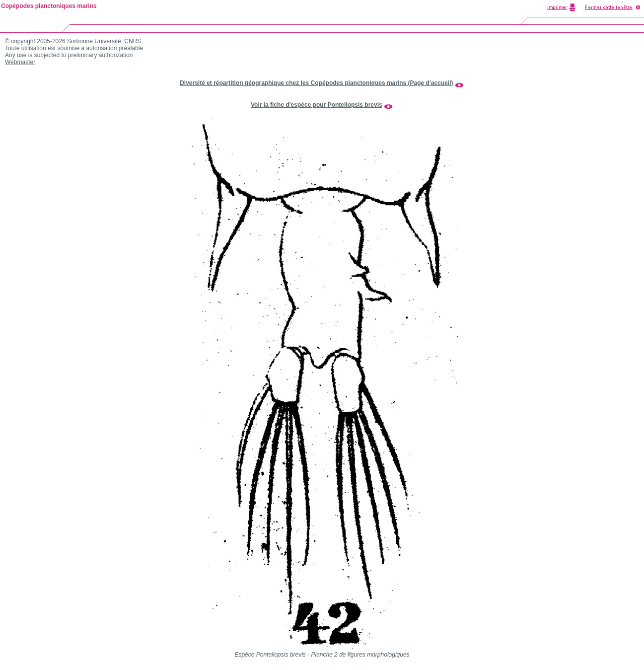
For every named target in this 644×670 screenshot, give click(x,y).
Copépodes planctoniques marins (49, 6)
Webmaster (20, 62)
